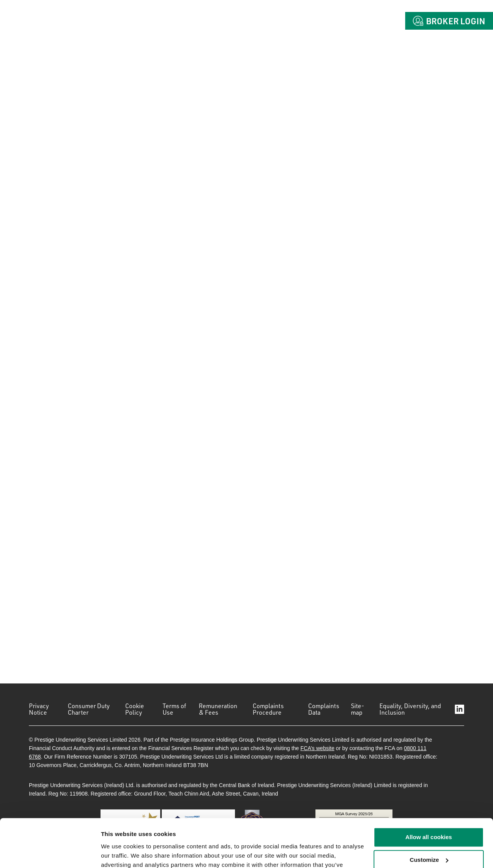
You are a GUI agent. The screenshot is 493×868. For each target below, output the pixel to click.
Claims (322, 21)
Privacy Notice (39, 709)
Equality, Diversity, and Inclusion (410, 709)
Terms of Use (174, 709)
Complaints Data (324, 709)
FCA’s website (317, 748)
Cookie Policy (135, 709)
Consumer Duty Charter (89, 709)
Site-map (358, 709)
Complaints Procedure (268, 709)
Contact (371, 21)
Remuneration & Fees (218, 709)
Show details (119, 853)
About (237, 21)
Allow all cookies (429, 795)
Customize (429, 818)
